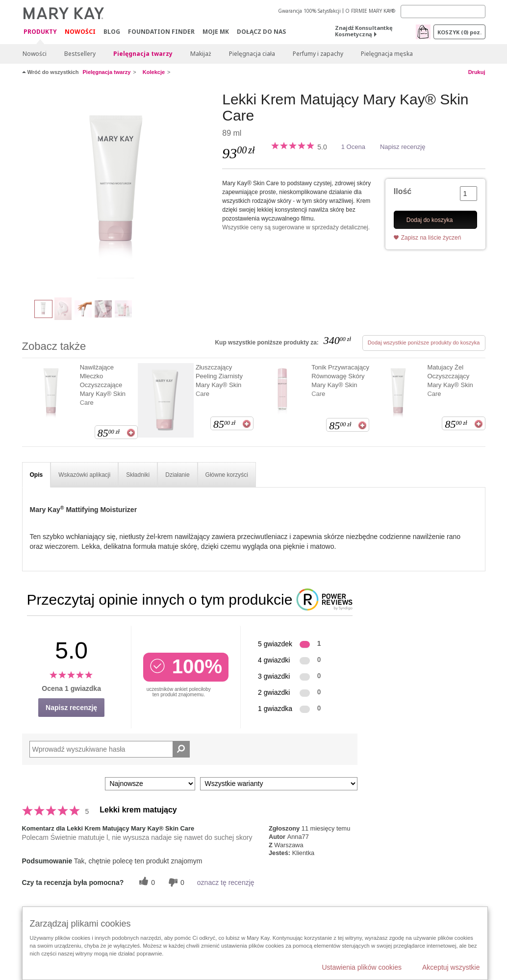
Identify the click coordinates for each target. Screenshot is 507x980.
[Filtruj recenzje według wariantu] (279, 784)
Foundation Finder (161, 32)
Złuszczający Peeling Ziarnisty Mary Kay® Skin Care (219, 380)
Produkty (40, 32)
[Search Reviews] (110, 749)
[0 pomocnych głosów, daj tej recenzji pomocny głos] (146, 882)
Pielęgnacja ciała (252, 54)
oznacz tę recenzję (226, 882)
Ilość (403, 191)
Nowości (80, 32)
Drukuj (477, 72)
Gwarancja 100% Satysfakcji (309, 11)
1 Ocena (353, 147)
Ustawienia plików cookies (362, 967)
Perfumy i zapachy (318, 54)
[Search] (443, 12)
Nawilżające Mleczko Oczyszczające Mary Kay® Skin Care (103, 385)
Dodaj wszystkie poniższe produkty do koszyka (424, 343)
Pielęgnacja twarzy (143, 54)
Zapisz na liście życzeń (431, 238)
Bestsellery (80, 54)
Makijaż (201, 54)
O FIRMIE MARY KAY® (370, 11)
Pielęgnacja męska (387, 54)
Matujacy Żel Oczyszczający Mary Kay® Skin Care (450, 380)
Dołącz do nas (261, 32)
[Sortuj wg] (150, 784)
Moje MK (216, 32)
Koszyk (459, 32)
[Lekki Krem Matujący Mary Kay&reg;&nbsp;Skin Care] (119, 189)
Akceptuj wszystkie (451, 967)
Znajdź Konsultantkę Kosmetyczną (364, 31)
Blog (112, 32)
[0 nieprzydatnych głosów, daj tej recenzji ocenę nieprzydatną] (175, 882)
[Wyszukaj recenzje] (181, 749)
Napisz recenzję (403, 147)
